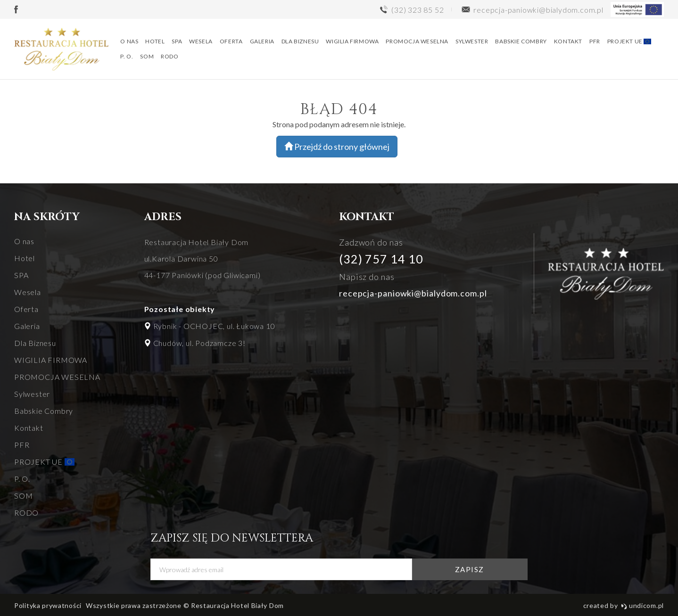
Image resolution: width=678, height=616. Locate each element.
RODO (170, 57)
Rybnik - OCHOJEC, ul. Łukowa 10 (214, 326)
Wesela (202, 42)
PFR (595, 42)
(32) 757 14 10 (381, 259)
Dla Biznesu (301, 42)
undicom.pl (642, 605)
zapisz (472, 569)
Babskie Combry (522, 42)
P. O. (128, 57)
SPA (178, 42)
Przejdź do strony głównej (337, 147)
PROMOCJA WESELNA (418, 42)
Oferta (232, 42)
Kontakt (569, 42)
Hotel (156, 42)
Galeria (263, 42)
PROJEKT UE (630, 42)
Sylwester (472, 42)
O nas (130, 42)
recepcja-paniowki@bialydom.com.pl (413, 293)
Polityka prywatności (48, 605)
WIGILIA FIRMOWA (353, 42)
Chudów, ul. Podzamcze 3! (199, 343)
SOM (148, 57)
